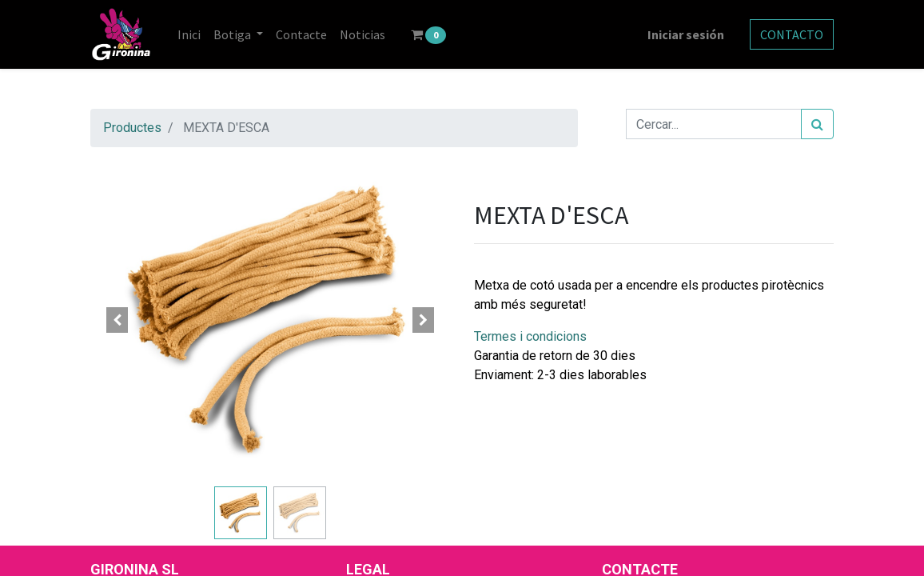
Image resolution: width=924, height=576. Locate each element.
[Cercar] (817, 124)
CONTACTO (792, 34)
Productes (132, 128)
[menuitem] (189, 34)
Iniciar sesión (686, 34)
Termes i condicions (530, 336)
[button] (117, 320)
